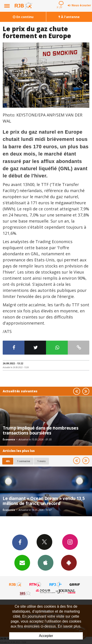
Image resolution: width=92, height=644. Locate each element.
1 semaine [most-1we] (24, 461)
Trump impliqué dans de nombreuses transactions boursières (41, 430)
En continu (23, 17)
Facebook (20, 542)
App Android (69, 563)
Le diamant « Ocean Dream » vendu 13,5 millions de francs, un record (44, 501)
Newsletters (22, 563)
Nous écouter (81, 5)
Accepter (46, 636)
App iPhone (46, 563)
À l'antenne (69, 17)
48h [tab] (8, 461)
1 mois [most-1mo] (41, 461)
